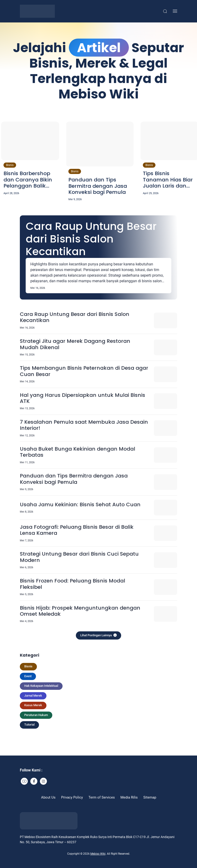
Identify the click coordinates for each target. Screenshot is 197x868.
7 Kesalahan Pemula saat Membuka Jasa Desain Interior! (84, 425)
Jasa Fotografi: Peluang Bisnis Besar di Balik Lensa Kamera (77, 530)
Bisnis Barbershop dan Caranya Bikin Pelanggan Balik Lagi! (28, 180)
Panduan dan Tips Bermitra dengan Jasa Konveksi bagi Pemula (98, 186)
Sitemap (150, 797)
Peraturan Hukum (36, 715)
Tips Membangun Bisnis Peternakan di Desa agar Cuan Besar (84, 371)
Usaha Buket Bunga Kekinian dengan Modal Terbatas (77, 452)
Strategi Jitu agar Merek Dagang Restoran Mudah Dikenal (75, 344)
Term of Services (102, 797)
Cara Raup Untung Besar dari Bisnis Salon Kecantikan (91, 239)
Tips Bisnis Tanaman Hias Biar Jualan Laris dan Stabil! (168, 180)
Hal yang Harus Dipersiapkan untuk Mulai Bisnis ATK (83, 398)
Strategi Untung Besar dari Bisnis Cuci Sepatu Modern (79, 557)
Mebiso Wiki (98, 854)
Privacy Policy (72, 797)
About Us (48, 797)
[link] (24, 781)
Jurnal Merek (33, 696)
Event (28, 676)
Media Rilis (129, 797)
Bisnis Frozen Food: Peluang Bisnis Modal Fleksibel (72, 584)
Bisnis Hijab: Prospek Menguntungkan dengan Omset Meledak (80, 611)
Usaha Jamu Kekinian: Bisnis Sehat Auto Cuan (80, 505)
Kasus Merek (33, 705)
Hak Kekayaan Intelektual (41, 686)
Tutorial (29, 725)
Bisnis (10, 165)
